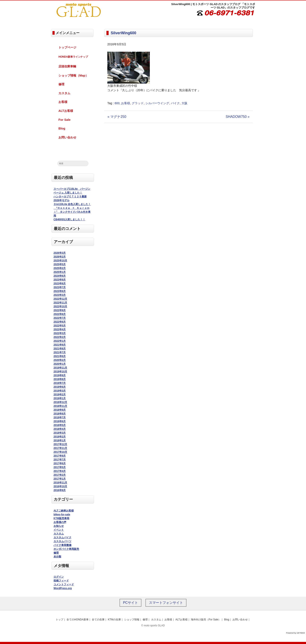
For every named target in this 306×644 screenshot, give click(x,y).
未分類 (57, 557)
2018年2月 (60, 437)
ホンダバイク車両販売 (66, 549)
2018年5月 (60, 425)
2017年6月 (60, 463)
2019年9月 (60, 375)
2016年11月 (60, 483)
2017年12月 (60, 444)
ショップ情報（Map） (73, 76)
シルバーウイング (157, 103)
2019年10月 (60, 372)
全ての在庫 (98, 620)
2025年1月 (60, 272)
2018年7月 (60, 417)
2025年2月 (60, 268)
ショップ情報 (132, 620)
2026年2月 (60, 257)
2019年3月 (60, 391)
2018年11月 (60, 406)
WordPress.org (63, 588)
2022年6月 (60, 322)
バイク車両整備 (62, 545)
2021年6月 (60, 356)
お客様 (126, 103)
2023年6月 (60, 291)
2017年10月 (60, 452)
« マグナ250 (117, 117)
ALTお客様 (66, 111)
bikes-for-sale (62, 514)
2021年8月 (60, 349)
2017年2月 (60, 475)
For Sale (64, 120)
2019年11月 (60, 368)
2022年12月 (60, 299)
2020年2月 (60, 360)
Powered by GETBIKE (295, 633)
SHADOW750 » (238, 117)
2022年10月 (60, 306)
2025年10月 (60, 261)
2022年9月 (60, 310)
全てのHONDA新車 (77, 620)
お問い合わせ (67, 137)
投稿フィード (61, 581)
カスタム (64, 93)
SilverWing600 (123, 33)
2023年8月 (60, 284)
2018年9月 (60, 410)
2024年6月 (60, 276)
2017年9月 (60, 456)
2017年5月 (60, 467)
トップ (59, 620)
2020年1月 (60, 364)
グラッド (138, 103)
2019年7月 (60, 383)
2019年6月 (60, 387)
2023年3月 (60, 295)
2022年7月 (60, 318)
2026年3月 (60, 253)
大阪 (184, 103)
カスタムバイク (62, 537)
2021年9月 (60, 345)
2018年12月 (60, 402)
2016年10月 (60, 486)
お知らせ (59, 526)
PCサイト (130, 603)
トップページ (67, 47)
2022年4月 (60, 329)
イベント (59, 530)
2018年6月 (60, 421)
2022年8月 (60, 314)
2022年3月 (60, 333)
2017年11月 (60, 448)
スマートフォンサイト (166, 603)
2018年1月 (60, 440)
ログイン (59, 577)
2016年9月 (60, 490)
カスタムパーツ (62, 541)
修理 (61, 84)
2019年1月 (60, 398)
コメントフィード (64, 584)
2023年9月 (60, 280)
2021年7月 (60, 352)
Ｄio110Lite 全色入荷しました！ (72, 204)
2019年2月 (60, 395)
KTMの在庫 (114, 620)
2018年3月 (60, 433)
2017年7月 (60, 460)
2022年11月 (60, 303)
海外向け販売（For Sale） (206, 620)
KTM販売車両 (61, 518)
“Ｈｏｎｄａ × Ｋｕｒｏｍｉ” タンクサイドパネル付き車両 (72, 212)
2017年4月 (60, 471)
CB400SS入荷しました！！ (69, 219)
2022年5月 (60, 326)
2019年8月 (60, 379)
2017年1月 (60, 479)
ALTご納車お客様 (64, 511)
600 (117, 103)
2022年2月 (60, 337)
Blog (62, 128)
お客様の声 (60, 522)
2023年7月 (60, 287)
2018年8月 (60, 414)
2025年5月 (60, 264)
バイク (175, 103)
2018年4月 (60, 429)
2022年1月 (60, 341)
